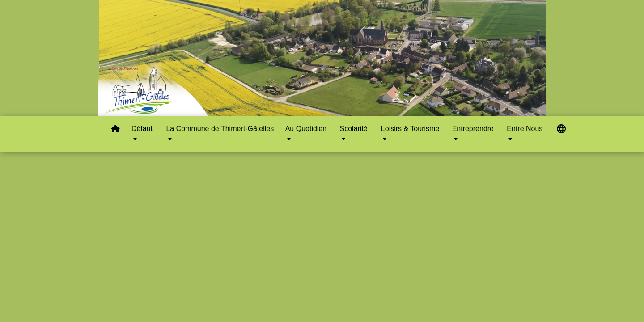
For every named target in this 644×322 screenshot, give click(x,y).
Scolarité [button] (354, 129)
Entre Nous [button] (525, 129)
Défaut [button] (142, 129)
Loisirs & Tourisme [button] (410, 129)
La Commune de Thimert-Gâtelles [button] (220, 129)
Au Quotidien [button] (306, 129)
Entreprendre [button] (473, 129)
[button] (115, 130)
